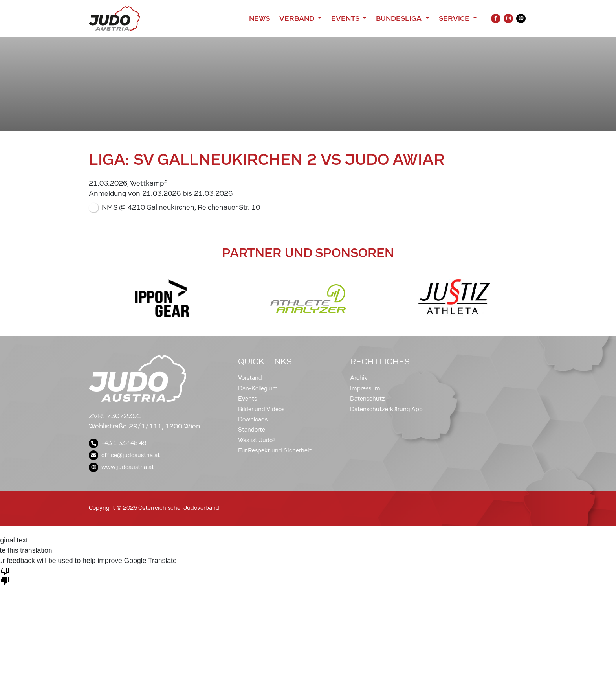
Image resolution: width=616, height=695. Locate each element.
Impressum (365, 388)
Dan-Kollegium (258, 388)
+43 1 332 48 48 (117, 443)
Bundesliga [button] (400, 18)
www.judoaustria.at (121, 467)
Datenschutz (368, 399)
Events (247, 399)
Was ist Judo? (257, 440)
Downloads (253, 419)
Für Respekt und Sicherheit (275, 450)
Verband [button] (298, 18)
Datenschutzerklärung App (386, 409)
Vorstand (250, 378)
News (259, 18)
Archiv (359, 378)
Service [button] (455, 18)
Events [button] (346, 18)
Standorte (252, 430)
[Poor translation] (5, 575)
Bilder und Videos (261, 409)
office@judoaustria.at (124, 455)
